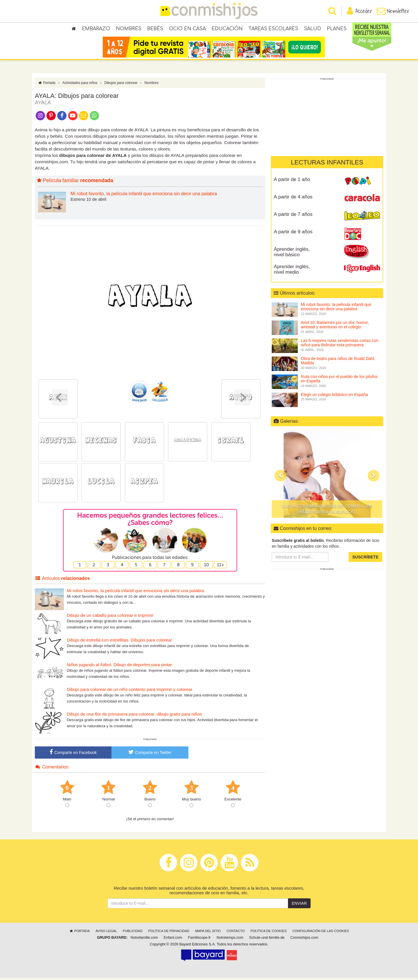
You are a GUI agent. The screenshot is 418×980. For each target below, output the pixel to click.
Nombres (129, 29)
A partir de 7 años (293, 217)
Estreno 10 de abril (88, 202)
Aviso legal (106, 933)
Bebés (155, 29)
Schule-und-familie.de (267, 940)
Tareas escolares (273, 29)
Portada (47, 85)
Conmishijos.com (304, 940)
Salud (312, 29)
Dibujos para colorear (121, 85)
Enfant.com (173, 940)
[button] (280, 478)
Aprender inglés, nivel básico (292, 254)
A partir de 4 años (293, 199)
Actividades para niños (80, 85)
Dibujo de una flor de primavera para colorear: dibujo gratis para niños (134, 716)
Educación (227, 29)
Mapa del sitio (208, 933)
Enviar (299, 906)
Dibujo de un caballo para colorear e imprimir (110, 618)
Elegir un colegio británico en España (334, 397)
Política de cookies (269, 933)
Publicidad (133, 933)
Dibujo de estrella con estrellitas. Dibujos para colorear (119, 642)
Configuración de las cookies (321, 933)
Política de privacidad (169, 933)
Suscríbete (365, 559)
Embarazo (96, 29)
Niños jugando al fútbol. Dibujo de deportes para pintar (119, 667)
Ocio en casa (187, 29)
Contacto (236, 933)
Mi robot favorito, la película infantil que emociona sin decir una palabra (144, 196)
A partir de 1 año (292, 182)
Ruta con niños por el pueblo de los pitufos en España (339, 381)
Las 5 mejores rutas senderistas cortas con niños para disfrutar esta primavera (339, 345)
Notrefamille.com (144, 940)
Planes (337, 29)
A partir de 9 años (293, 234)
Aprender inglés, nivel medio (292, 272)
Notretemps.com (230, 940)
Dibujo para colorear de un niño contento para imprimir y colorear (130, 692)
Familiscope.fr (199, 940)
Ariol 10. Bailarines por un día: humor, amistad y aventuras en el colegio (335, 327)
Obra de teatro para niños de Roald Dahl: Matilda (338, 363)
